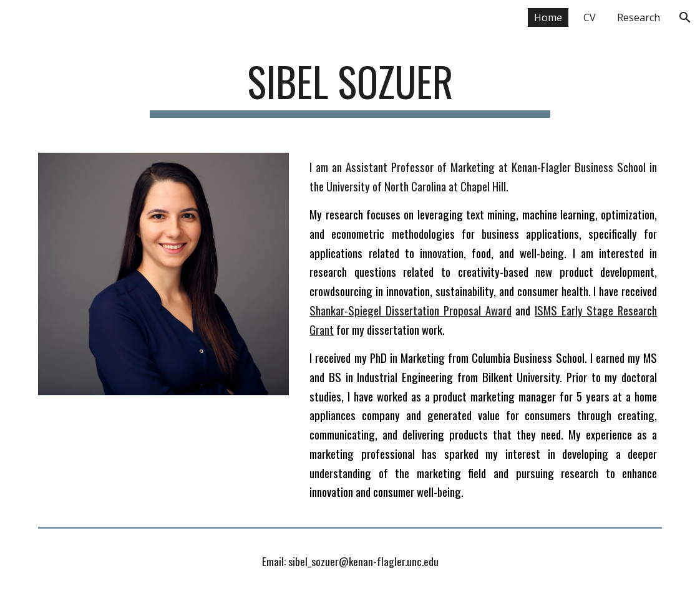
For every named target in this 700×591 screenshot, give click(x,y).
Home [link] (548, 17)
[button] (685, 17)
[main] (350, 88)
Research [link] (639, 17)
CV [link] (590, 17)
